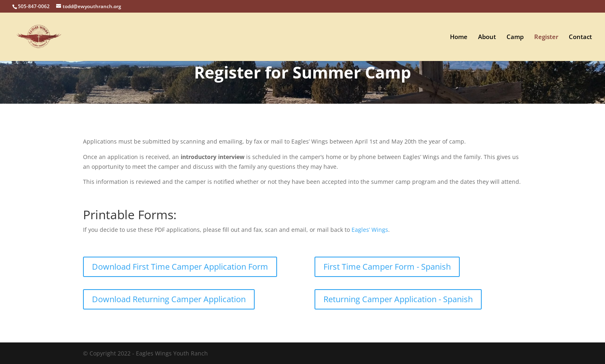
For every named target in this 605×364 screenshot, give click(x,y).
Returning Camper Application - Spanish (398, 299)
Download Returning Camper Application (169, 299)
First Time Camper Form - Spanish (387, 267)
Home (459, 37)
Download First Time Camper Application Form (180, 267)
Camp (515, 37)
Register (546, 37)
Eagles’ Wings (370, 230)
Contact (580, 37)
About (487, 37)
